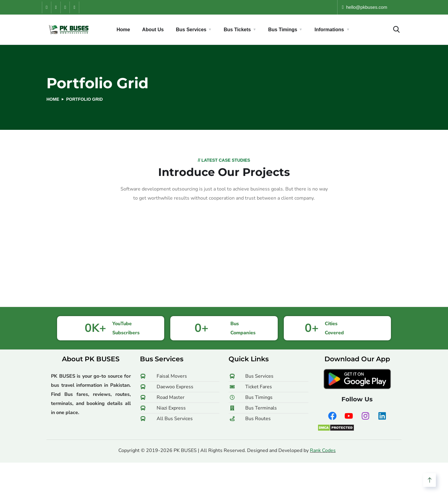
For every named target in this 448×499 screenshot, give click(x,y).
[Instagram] (65, 7)
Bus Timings (283, 30)
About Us (153, 30)
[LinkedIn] (74, 7)
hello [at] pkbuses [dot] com (374, 7)
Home (123, 30)
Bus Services (191, 30)
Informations (329, 30)
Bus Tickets (237, 30)
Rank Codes (323, 450)
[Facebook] (46, 7)
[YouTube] (56, 7)
